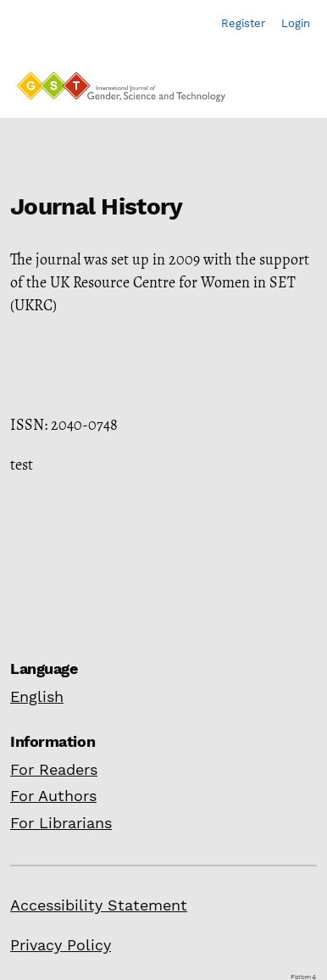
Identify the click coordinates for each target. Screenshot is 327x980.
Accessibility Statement (99, 905)
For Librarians (61, 823)
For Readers (54, 769)
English (37, 696)
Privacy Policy (61, 945)
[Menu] (294, 92)
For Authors (53, 796)
